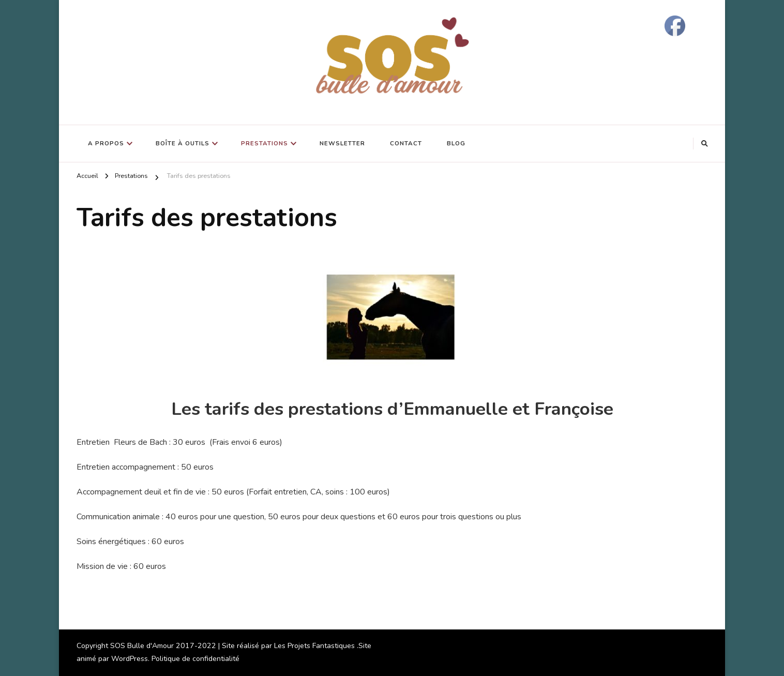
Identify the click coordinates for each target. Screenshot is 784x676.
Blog (456, 143)
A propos (106, 143)
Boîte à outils (183, 143)
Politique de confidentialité (195, 659)
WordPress (130, 659)
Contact (406, 143)
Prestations (265, 143)
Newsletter (342, 143)
